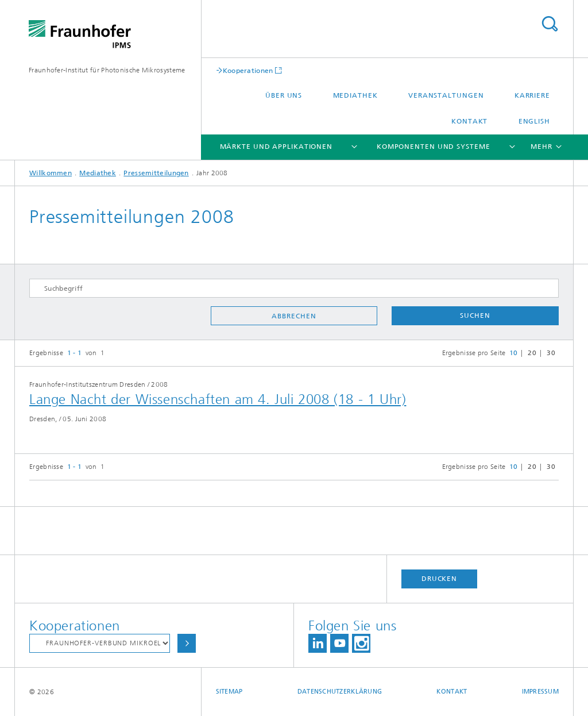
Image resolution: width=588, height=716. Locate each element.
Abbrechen (294, 316)
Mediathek (355, 95)
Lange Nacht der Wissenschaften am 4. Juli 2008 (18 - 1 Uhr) (218, 399)
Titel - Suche (550, 24)
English (534, 121)
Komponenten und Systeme (434, 147)
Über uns (284, 95)
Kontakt (469, 121)
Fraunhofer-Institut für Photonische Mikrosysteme (107, 70)
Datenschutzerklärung (340, 692)
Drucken (439, 579)
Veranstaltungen (446, 95)
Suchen (475, 315)
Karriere (532, 95)
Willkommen (51, 173)
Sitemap (229, 692)
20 (532, 353)
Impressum (540, 692)
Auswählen (187, 643)
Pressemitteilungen (156, 173)
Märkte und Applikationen (276, 147)
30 (551, 353)
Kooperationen (248, 70)
